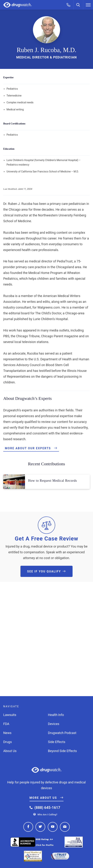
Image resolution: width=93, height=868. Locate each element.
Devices (54, 724)
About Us (10, 751)
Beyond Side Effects (62, 751)
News (7, 733)
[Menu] (88, 5)
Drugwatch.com (18, 5)
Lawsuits (10, 715)
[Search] (78, 5)
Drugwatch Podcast (62, 733)
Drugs (8, 742)
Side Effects (57, 742)
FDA (6, 724)
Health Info (56, 715)
